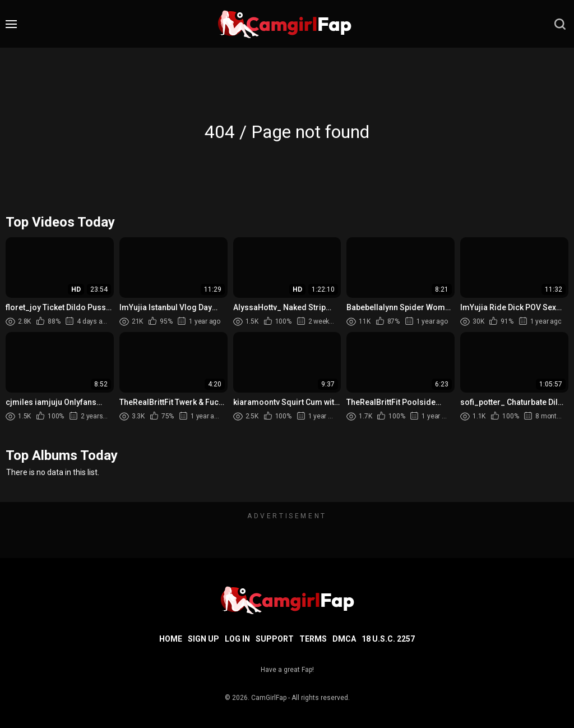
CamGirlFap (269, 698)
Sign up (203, 639)
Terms (313, 639)
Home (171, 639)
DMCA (344, 639)
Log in (237, 639)
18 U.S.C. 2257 (388, 639)
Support (275, 639)
